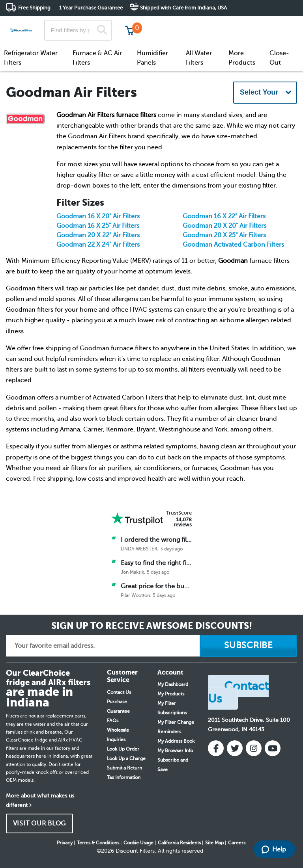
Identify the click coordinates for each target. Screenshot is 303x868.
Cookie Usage (138, 843)
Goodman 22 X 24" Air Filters (98, 245)
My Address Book (176, 741)
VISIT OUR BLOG (40, 823)
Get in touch (280, 24)
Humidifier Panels (152, 58)
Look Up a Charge (126, 758)
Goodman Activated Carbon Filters (233, 245)
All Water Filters (199, 58)
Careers (237, 843)
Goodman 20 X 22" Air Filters (98, 235)
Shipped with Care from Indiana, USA (183, 8)
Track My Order (171, 23)
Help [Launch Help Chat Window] (274, 849)
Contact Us (119, 692)
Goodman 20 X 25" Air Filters (224, 235)
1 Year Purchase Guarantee (91, 8)
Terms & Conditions (98, 843)
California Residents (179, 843)
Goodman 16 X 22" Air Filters (224, 216)
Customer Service (227, 23)
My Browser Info (175, 751)
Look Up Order (123, 749)
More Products (242, 58)
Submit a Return (124, 768)
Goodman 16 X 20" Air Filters (98, 216)
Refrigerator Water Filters (31, 58)
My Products (171, 694)
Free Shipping (34, 8)
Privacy (65, 843)
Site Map (214, 843)
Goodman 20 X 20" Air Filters (224, 226)
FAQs (113, 721)
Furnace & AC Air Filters (97, 58)
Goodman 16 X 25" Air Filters (98, 226)
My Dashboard (173, 684)
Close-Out (279, 58)
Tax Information (124, 777)
